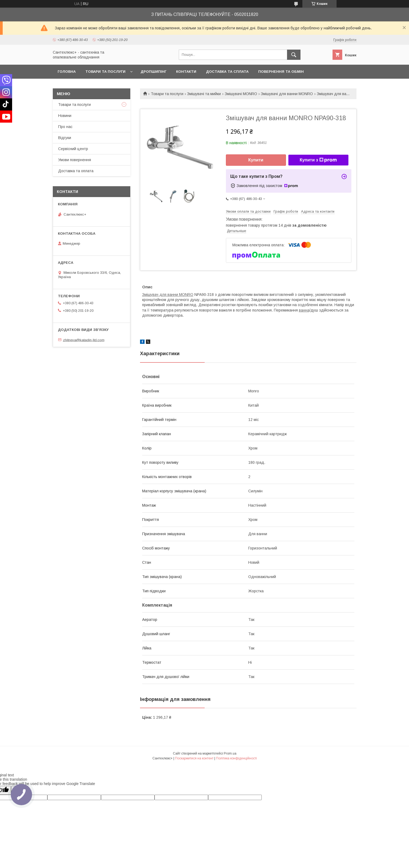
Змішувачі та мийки (204, 94)
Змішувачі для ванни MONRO (287, 94)
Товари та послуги (105, 72)
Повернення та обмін (281, 72)
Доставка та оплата (76, 171)
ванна (304, 310)
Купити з (318, 160)
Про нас (65, 127)
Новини (65, 116)
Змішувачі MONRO (241, 94)
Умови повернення (75, 160)
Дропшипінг (153, 72)
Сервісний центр (73, 149)
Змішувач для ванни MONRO (168, 295)
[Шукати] (294, 55)
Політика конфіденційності (236, 758)
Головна (67, 72)
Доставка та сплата (227, 72)
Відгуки (65, 138)
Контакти (186, 72)
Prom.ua (230, 753)
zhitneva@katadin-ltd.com (84, 340)
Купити (256, 160)
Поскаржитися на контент (194, 758)
